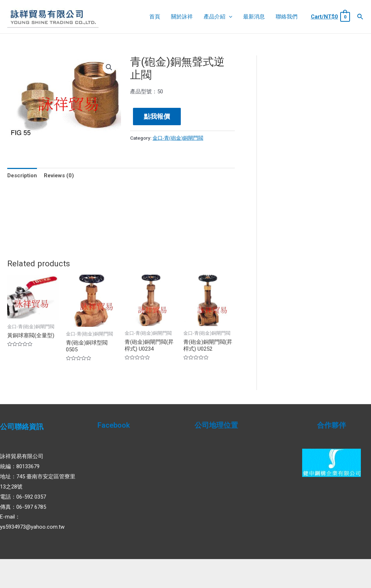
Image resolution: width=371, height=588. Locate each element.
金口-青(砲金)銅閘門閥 (178, 138)
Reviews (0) (59, 175)
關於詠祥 (182, 17)
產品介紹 (218, 17)
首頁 (155, 17)
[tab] (22, 176)
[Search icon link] (360, 17)
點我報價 (157, 116)
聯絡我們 (287, 17)
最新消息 (254, 17)
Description (22, 175)
